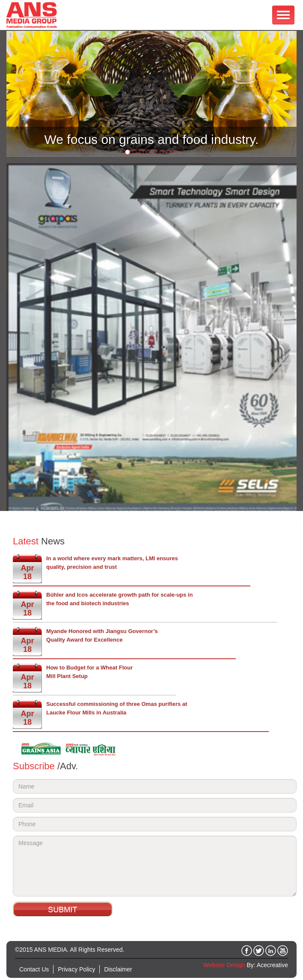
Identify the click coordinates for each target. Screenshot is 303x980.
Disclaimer (118, 969)
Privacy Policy (76, 969)
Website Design (224, 965)
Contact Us (34, 969)
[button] (28, 94)
